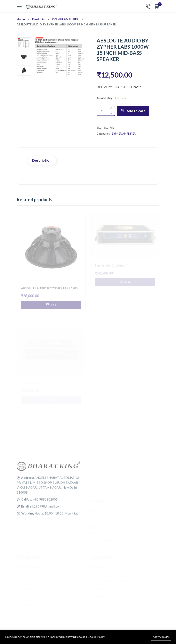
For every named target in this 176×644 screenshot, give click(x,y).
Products (38, 19)
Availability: (105, 98)
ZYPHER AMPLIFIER (65, 19)
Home (21, 19)
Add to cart (133, 111)
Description (42, 160)
